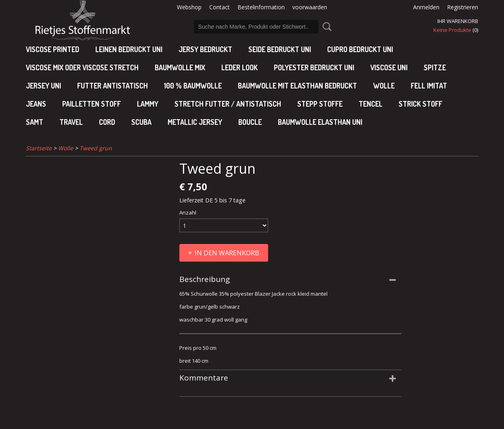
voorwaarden (310, 7)
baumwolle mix (180, 67)
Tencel (371, 104)
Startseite (39, 148)
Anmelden (426, 7)
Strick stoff (420, 104)
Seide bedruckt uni (280, 49)
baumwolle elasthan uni (320, 122)
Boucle (250, 122)
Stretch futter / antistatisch (228, 104)
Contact (219, 7)
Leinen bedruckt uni (129, 49)
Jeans (36, 104)
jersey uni (43, 86)
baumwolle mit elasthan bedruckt (297, 86)
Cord (107, 122)
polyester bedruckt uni (314, 67)
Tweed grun (96, 148)
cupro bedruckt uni (360, 49)
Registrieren (463, 7)
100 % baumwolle (193, 86)
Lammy (148, 104)
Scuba (141, 122)
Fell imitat (429, 86)
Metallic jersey (195, 122)
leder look (239, 67)
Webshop (189, 7)
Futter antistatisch (112, 86)
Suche (325, 27)
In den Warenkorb (227, 253)
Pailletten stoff (91, 104)
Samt (35, 122)
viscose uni (389, 67)
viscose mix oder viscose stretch (82, 67)
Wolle (384, 86)
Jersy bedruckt (205, 49)
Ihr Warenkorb (458, 21)
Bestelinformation (261, 7)
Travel (71, 122)
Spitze (435, 67)
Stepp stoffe (320, 104)
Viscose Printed (52, 49)
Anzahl (188, 212)
